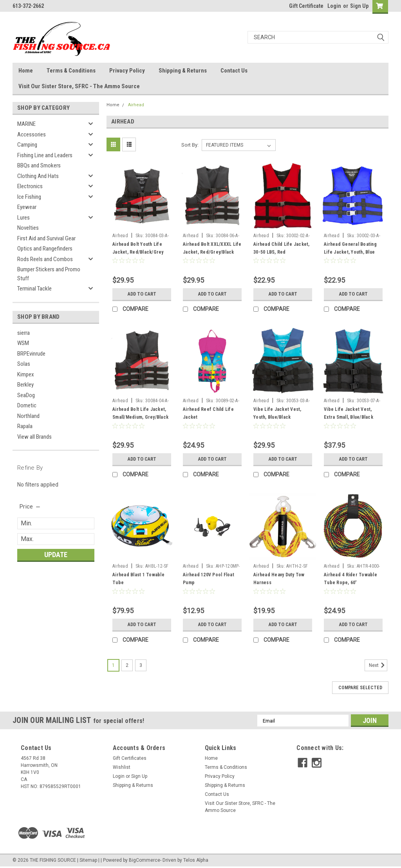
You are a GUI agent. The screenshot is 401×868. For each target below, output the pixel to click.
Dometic (27, 405)
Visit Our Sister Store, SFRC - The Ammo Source (79, 86)
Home (26, 71)
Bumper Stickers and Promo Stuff (49, 274)
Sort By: (190, 145)
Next (378, 665)
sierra (23, 333)
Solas (24, 364)
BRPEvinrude (31, 354)
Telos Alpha (196, 860)
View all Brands (34, 437)
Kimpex (26, 374)
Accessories (32, 134)
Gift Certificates (130, 758)
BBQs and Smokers (39, 165)
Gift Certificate (306, 6)
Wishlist (122, 767)
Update (56, 555)
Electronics (30, 186)
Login (334, 6)
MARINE (26, 124)
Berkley (25, 385)
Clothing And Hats (38, 176)
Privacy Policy (127, 71)
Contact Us (234, 71)
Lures (23, 218)
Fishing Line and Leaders (45, 155)
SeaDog (26, 395)
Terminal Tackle (34, 289)
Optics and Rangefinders (45, 249)
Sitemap (88, 860)
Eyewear (27, 207)
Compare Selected (360, 688)
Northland (28, 416)
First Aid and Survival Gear (46, 238)
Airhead (136, 105)
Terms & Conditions (71, 71)
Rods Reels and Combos (45, 259)
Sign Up (359, 6)
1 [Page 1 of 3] (113, 665)
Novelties (28, 228)
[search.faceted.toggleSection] (30, 507)
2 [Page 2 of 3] (127, 665)
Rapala (25, 426)
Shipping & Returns (183, 71)
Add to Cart (142, 294)
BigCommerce (145, 860)
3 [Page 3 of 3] (141, 665)
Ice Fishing (29, 197)
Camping (27, 145)
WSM (23, 343)
